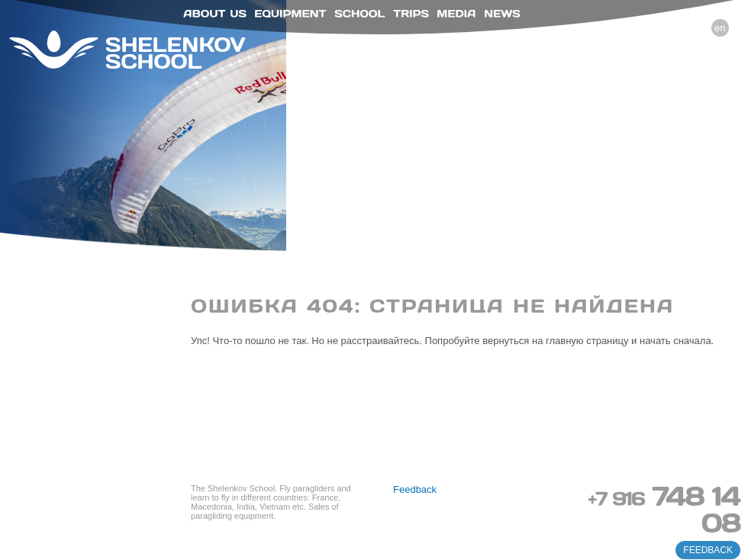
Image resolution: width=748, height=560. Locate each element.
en (720, 28)
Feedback (415, 489)
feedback (708, 550)
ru (698, 28)
